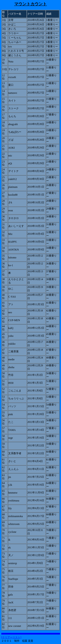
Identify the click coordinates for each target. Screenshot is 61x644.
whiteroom (14, 524)
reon (11, 210)
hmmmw (13, 493)
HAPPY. (13, 242)
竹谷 (11, 375)
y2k (10, 485)
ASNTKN (14, 250)
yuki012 (13, 179)
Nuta (11, 61)
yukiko (12, 344)
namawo (13, 93)
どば (11, 140)
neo (10, 312)
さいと (12, 461)
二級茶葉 (14, 351)
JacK (11, 602)
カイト (12, 101)
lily (10, 508)
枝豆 (11, 571)
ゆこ (11, 289)
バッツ (12, 406)
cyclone (12, 532)
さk (10, 202)
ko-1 (11, 265)
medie (11, 359)
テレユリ (14, 69)
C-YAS (12, 297)
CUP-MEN (14, 320)
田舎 (11, 587)
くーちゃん (15, 38)
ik (9, 540)
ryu (10, 46)
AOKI (12, 148)
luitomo (12, 257)
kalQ (11, 328)
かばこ (12, 24)
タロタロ (14, 218)
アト (11, 304)
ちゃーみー (15, 42)
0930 (11, 383)
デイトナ (14, 171)
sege (11, 438)
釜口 (11, 85)
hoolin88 (13, 195)
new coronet (15, 626)
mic (10, 156)
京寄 (11, 20)
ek (10, 548)
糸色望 (12, 610)
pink (11, 414)
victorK (12, 77)
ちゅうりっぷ (16, 398)
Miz (10, 234)
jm (10, 477)
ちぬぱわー (15, 132)
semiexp (13, 563)
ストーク (14, 108)
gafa (11, 595)
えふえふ (14, 469)
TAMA (12, 430)
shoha (11, 367)
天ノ (11, 555)
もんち (12, 116)
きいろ (12, 29)
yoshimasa (14, 501)
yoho (11, 336)
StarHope (13, 579)
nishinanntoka (16, 516)
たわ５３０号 (16, 51)
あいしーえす (16, 226)
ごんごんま (15, 391)
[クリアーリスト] (11, 637)
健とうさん (15, 55)
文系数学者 (15, 453)
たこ (11, 422)
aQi (10, 163)
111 (10, 618)
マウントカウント (31, 4)
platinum (13, 187)
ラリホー (14, 33)
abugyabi (13, 124)
